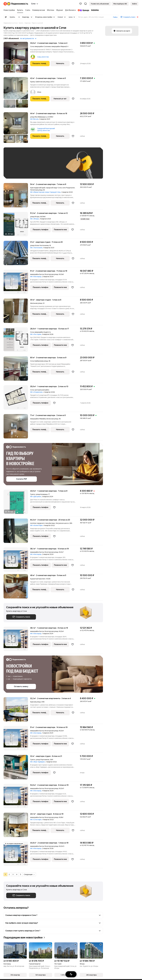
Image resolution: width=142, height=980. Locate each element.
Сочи (32, 46)
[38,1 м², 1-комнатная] (17, 561)
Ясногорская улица (51, 274)
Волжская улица (52, 419)
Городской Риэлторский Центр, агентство (46, 129)
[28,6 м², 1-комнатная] (17, 341)
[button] (85, 4)
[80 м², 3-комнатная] (17, 370)
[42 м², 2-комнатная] (17, 94)
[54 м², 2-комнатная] (17, 196)
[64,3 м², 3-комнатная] (17, 532)
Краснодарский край (38, 188)
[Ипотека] (51, 10)
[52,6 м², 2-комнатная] (17, 797)
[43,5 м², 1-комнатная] (17, 503)
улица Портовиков (43, 760)
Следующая (29, 874)
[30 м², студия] (17, 312)
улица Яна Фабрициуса (38, 117)
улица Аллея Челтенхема (39, 245)
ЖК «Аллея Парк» (37, 525)
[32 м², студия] (17, 768)
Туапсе (33, 494)
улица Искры (35, 217)
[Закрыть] (138, 17)
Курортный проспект (38, 579)
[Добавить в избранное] (73, 64)
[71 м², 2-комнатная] (17, 427)
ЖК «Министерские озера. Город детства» (45, 192)
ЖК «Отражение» (37, 392)
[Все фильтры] (6, 17)
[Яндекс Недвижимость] (18, 4)
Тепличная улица (36, 190)
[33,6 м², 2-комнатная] (17, 58)
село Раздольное (68, 188)
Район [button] (115, 17)
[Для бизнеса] (70, 10)
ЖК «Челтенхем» (36, 248)
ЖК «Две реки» (36, 497)
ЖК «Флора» (35, 219)
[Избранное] (81, 4)
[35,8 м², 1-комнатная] (17, 399)
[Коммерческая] (39, 10)
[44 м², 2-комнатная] (17, 129)
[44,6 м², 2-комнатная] (17, 855)
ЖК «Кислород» (36, 277)
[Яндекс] (5, 4)
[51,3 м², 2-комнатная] (17, 225)
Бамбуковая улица (41, 361)
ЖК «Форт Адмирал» (38, 762)
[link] (134, 4)
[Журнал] (60, 10)
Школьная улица (36, 303)
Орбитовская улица (43, 82)
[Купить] (20, 10)
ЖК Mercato (34, 119)
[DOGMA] (94, 10)
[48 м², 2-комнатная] (17, 587)
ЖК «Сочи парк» (36, 820)
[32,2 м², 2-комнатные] (17, 710)
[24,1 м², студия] (17, 826)
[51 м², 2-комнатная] (17, 283)
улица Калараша (42, 494)
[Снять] (28, 10)
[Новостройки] (10, 10)
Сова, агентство (43, 57)
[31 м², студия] (17, 254)
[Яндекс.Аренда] (83, 10)
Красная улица (35, 702)
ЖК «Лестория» (36, 334)
